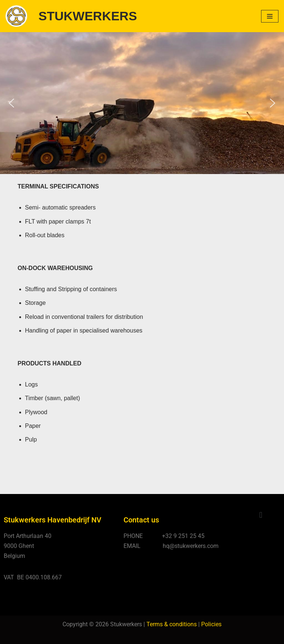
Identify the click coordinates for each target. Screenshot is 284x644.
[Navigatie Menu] (270, 16)
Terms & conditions (172, 624)
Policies (211, 624)
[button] (11, 103)
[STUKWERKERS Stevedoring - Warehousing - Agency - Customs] (71, 16)
